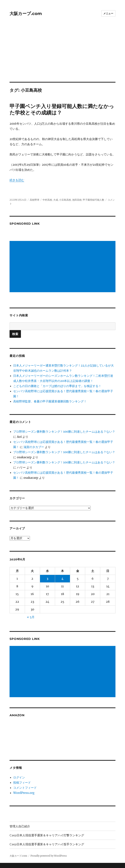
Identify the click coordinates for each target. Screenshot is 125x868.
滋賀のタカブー (34, 447)
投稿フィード (22, 782)
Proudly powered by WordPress (49, 856)
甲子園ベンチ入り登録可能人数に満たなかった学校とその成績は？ (62, 109)
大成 (56, 200)
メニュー (108, 13)
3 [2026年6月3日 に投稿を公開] (47, 579)
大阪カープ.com (26, 14)
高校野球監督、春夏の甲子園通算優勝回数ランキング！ (50, 401)
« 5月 (31, 617)
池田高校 (77, 200)
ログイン (19, 777)
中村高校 (47, 200)
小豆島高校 (65, 200)
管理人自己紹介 (20, 826)
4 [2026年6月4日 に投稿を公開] (63, 579)
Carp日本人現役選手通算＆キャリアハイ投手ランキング (47, 844)
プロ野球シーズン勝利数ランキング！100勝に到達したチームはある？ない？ (64, 432)
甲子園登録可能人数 (94, 200)
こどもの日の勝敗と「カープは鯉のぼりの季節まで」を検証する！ (57, 386)
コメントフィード (25, 788)
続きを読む (17, 180)
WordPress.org (24, 793)
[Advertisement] (63, 55)
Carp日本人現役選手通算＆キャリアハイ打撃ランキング (47, 835)
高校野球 (35, 200)
